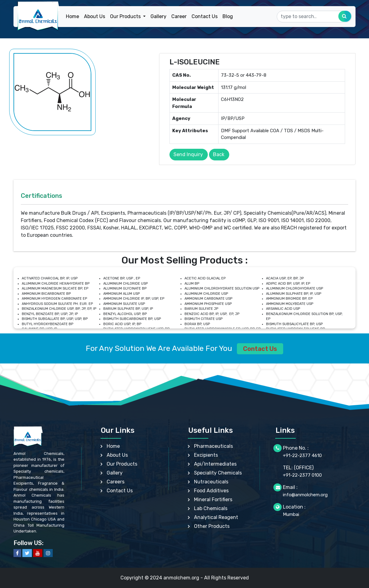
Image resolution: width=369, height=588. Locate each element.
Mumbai (291, 514)
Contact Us (205, 16)
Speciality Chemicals (218, 473)
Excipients (206, 455)
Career (179, 16)
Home (72, 16)
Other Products (212, 526)
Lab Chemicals (211, 508)
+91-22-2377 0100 (302, 475)
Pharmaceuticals (213, 446)
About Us (95, 16)
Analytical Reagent (216, 517)
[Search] (314, 17)
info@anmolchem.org (305, 495)
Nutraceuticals (211, 482)
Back (219, 154)
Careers (116, 482)
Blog (228, 16)
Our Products (122, 464)
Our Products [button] (126, 16)
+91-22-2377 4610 (302, 455)
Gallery (158, 16)
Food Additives (211, 491)
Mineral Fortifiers (213, 500)
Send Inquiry (188, 154)
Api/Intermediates (215, 464)
